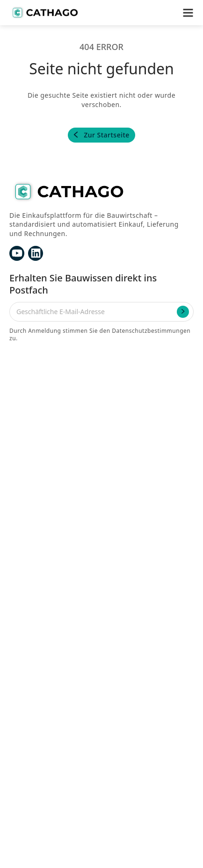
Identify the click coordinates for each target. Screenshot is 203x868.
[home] (44, 13)
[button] (188, 13)
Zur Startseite (107, 135)
